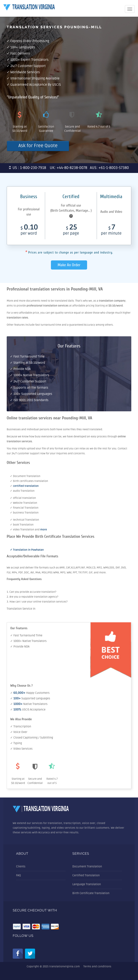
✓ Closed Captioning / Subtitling (32, 738)
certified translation (26, 486)
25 (71, 230)
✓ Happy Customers (30, 693)
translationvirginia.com (65, 967)
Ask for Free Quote (38, 146)
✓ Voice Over (19, 732)
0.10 (29, 230)
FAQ (18, 875)
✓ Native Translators (29, 704)
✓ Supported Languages (30, 698)
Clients (21, 866)
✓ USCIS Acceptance (28, 710)
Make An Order (69, 265)
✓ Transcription (21, 726)
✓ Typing (16, 743)
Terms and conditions (97, 967)
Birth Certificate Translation (91, 893)
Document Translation (87, 866)
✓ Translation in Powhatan (27, 550)
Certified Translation (86, 875)
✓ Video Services (21, 749)
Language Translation (87, 884)
